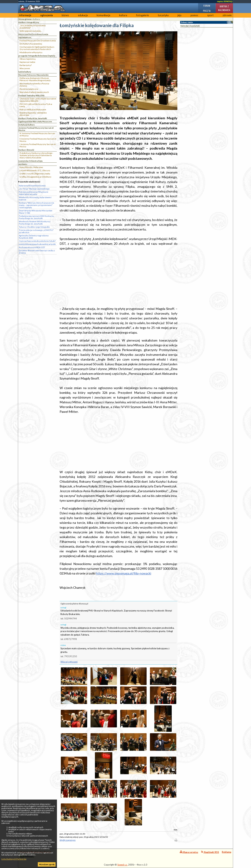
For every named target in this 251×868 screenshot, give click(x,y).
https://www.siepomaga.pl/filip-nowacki (124, 573)
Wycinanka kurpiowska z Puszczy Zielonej (34, 85)
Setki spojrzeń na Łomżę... (31, 31)
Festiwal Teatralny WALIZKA (31, 95)
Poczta (207, 11)
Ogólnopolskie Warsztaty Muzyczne (35, 121)
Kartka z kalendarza (224, 8)
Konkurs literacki (26, 150)
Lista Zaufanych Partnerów (14, 859)
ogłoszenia (46, 15)
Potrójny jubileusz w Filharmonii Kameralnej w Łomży (33, 193)
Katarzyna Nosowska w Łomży (32, 186)
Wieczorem (25, 68)
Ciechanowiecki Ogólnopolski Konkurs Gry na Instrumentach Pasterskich (37, 48)
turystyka (163, 15)
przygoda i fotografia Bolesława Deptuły (37, 56)
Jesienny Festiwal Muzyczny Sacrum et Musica (36, 129)
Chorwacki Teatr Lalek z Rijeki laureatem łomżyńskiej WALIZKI (38, 100)
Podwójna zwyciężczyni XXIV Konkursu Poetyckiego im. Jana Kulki (36, 217)
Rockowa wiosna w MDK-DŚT (32, 247)
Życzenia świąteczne (29, 89)
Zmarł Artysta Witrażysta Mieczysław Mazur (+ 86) (36, 212)
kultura (123, 15)
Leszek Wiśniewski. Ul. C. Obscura (35, 170)
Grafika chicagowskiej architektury (35, 177)
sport (210, 15)
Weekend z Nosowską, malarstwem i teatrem (35, 198)
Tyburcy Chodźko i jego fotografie (34, 227)
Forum (207, 6)
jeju (179, 15)
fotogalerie (142, 15)
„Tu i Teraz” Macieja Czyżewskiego (34, 189)
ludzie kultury (25, 72)
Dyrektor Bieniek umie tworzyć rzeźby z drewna (37, 252)
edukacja (83, 15)
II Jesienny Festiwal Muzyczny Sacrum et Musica (38, 140)
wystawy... (23, 164)
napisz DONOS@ (225, 1)
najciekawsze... (25, 37)
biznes (65, 15)
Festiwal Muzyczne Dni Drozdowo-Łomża (38, 41)
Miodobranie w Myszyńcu (31, 52)
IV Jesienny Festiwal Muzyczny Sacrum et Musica (37, 134)
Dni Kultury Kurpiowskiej (31, 44)
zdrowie (227, 15)
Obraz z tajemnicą (28, 59)
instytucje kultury (27, 125)
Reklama (226, 852)
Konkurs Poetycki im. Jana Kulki (33, 118)
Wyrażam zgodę (47, 864)
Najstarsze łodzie (27, 62)
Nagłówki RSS (210, 852)
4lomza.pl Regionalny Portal (35, 854)
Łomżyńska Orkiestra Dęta (30, 161)
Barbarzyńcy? (26, 65)
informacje (25, 15)
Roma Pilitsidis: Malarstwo (31, 167)
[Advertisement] (118, 279)
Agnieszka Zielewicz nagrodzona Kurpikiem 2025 (34, 237)
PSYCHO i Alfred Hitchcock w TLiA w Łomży (36, 105)
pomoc (194, 15)
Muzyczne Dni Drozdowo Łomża (33, 34)
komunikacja (103, 15)
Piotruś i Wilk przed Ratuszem (33, 110)
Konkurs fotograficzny (29, 22)
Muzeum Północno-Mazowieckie (33, 75)
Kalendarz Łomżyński (190, 26)
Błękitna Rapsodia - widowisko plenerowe (33, 114)
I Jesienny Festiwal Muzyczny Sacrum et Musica (38, 145)
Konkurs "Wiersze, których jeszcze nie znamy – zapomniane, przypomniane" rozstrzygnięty (36, 205)
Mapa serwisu (189, 852)
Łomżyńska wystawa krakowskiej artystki (37, 244)
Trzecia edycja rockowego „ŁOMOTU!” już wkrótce (36, 231)
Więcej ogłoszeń (69, 662)
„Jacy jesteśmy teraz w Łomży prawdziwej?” (33, 27)
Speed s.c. (123, 865)
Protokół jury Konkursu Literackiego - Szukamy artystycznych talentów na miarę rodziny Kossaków (36, 155)
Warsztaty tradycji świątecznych (34, 92)
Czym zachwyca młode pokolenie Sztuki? (37, 241)
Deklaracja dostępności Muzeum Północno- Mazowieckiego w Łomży (35, 79)
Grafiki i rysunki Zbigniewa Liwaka (35, 174)
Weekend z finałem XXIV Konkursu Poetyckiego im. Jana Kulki (35, 223)
